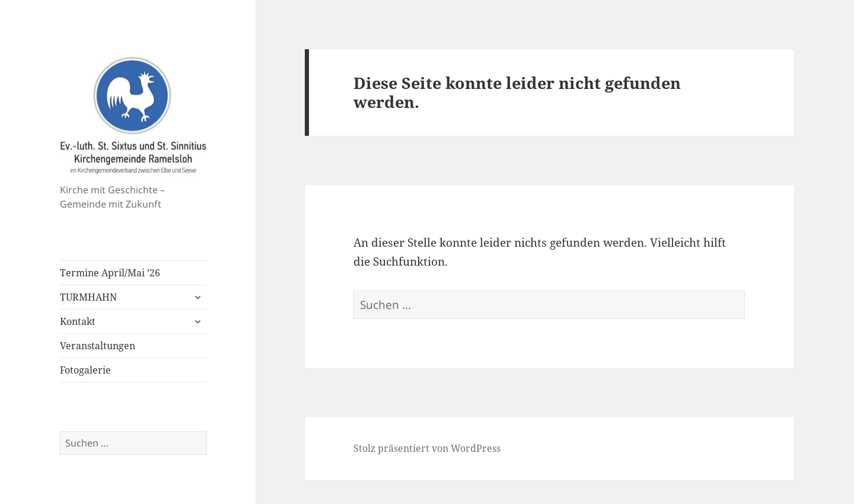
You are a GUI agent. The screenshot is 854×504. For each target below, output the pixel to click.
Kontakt (78, 321)
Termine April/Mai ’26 (110, 273)
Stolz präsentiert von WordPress (427, 448)
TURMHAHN (88, 297)
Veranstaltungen (98, 346)
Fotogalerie (85, 370)
